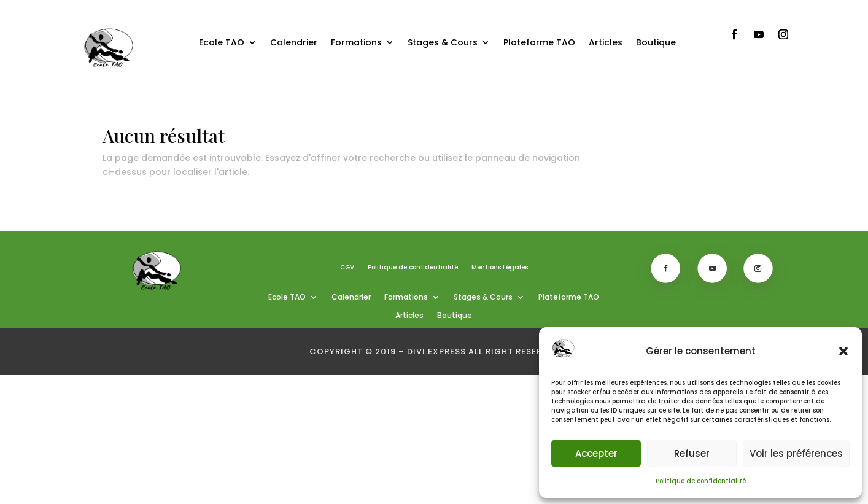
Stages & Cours (443, 42)
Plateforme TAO (539, 42)
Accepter (596, 453)
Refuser (692, 453)
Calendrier (294, 42)
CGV (347, 268)
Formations (356, 42)
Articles (606, 42)
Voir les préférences (796, 453)
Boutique (656, 42)
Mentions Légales (500, 268)
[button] (843, 351)
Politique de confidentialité (701, 481)
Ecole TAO (222, 42)
